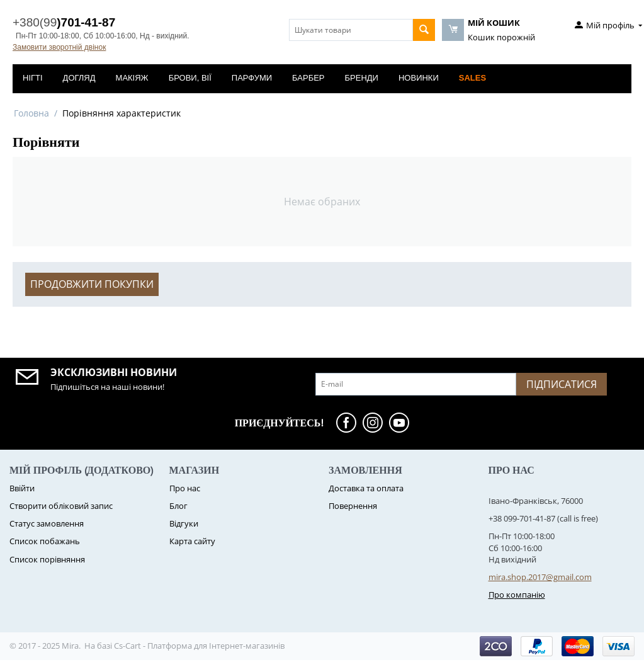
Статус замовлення (47, 523)
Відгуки (184, 523)
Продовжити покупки (92, 284)
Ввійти (22, 488)
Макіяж (132, 78)
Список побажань (45, 541)
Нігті (33, 78)
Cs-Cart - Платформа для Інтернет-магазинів (199, 646)
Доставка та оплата (366, 488)
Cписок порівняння (47, 559)
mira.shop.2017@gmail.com (540, 577)
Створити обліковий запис (61, 506)
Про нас (185, 488)
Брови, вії (190, 78)
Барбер (308, 78)
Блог (178, 506)
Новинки (419, 78)
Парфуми (252, 78)
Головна (31, 113)
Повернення (353, 506)
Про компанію (517, 595)
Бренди (362, 78)
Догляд (79, 78)
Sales (472, 78)
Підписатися (562, 384)
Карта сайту (192, 541)
